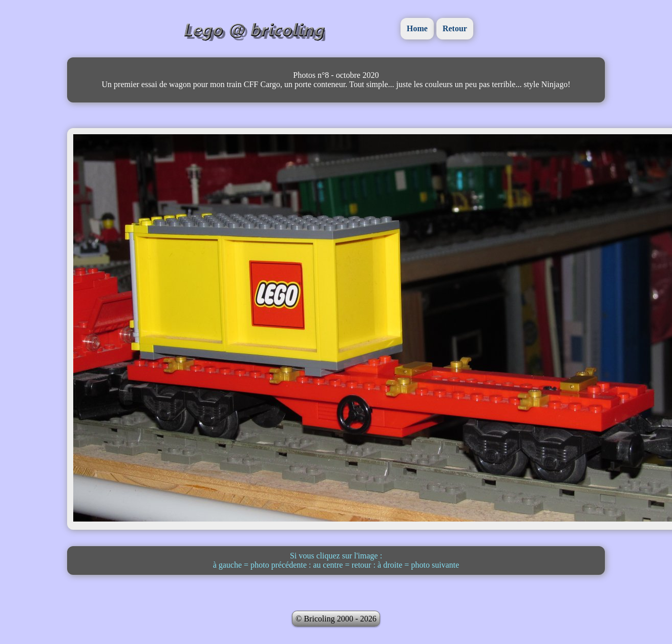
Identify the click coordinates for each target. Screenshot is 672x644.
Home (417, 28)
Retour (455, 28)
